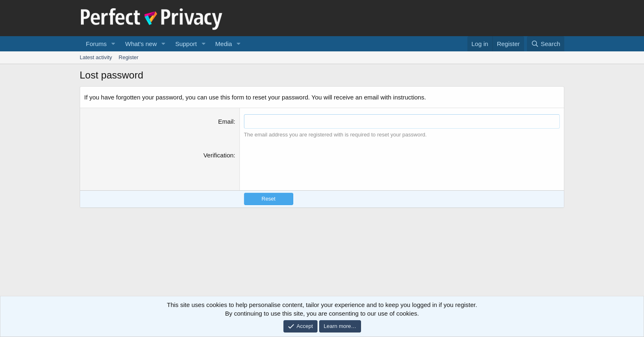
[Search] (546, 44)
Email (226, 121)
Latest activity (96, 57)
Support (186, 44)
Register (129, 57)
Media (224, 44)
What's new (141, 44)
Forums (96, 44)
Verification (218, 155)
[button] (113, 44)
